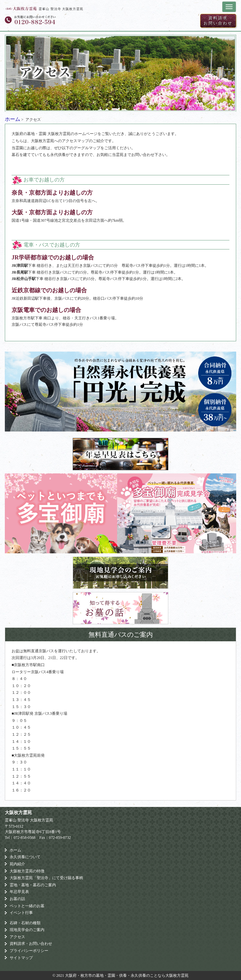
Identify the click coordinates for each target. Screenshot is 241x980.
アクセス (17, 937)
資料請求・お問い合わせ (31, 944)
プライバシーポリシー (29, 951)
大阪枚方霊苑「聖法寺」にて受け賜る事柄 (46, 878)
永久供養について (25, 857)
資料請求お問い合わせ (218, 21)
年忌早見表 (19, 892)
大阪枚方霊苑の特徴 (27, 871)
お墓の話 (17, 899)
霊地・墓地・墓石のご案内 (33, 885)
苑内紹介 (17, 864)
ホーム (13, 119)
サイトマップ (21, 958)
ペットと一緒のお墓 (27, 906)
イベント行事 (21, 913)
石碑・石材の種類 (25, 923)
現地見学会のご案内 (27, 930)
